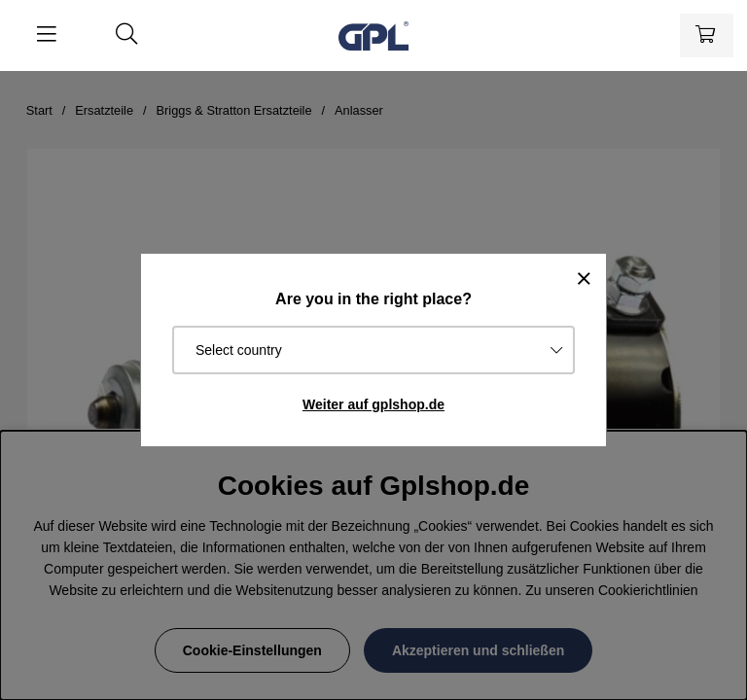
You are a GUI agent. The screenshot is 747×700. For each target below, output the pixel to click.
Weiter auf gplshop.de (373, 404)
